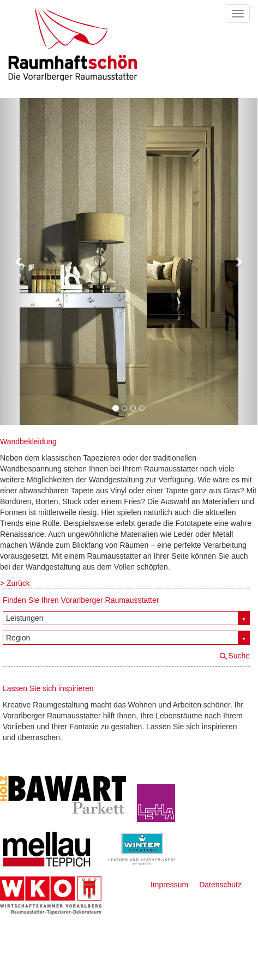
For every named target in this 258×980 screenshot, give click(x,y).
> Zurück (15, 583)
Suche (239, 656)
